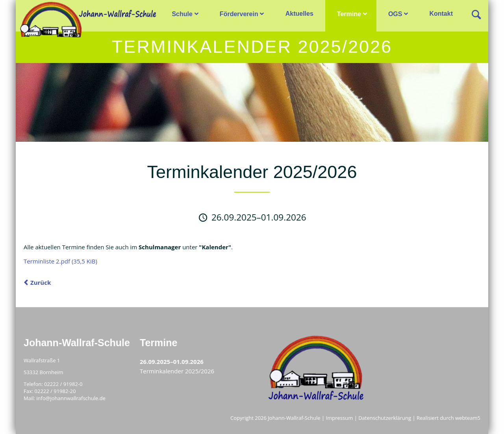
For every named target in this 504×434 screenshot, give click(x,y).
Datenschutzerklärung (385, 418)
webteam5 (468, 418)
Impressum (340, 418)
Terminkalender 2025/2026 (177, 371)
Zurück (41, 282)
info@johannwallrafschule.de (71, 398)
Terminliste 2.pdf (60, 261)
